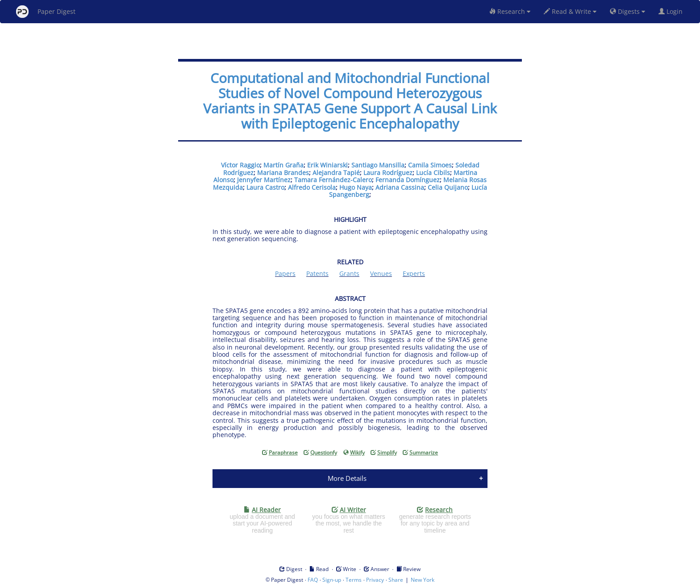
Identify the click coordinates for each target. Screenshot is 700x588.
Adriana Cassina (400, 187)
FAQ (313, 580)
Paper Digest (46, 12)
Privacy (375, 580)
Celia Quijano (448, 187)
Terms (354, 580)
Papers (285, 273)
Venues (381, 273)
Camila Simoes (430, 165)
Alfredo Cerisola (312, 187)
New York (423, 580)
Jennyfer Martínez (264, 180)
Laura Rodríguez (388, 173)
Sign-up (332, 580)
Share (396, 580)
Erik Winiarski (327, 165)
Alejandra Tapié (336, 173)
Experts (414, 273)
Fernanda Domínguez (408, 180)
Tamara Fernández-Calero (333, 180)
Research (510, 11)
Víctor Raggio (240, 165)
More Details (347, 478)
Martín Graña (283, 165)
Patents (317, 273)
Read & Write (570, 11)
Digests (627, 11)
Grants (349, 273)
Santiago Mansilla (378, 165)
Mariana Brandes (283, 173)
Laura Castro (265, 187)
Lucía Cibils (433, 173)
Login (672, 11)
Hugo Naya (356, 187)
